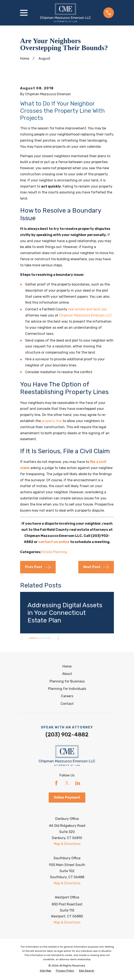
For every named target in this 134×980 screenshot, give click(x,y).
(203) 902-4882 (67, 735)
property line (52, 421)
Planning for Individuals (67, 689)
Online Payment (67, 797)
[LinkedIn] (78, 783)
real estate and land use (87, 309)
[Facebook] (56, 783)
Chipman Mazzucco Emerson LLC (85, 315)
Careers (67, 696)
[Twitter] (67, 783)
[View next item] (59, 638)
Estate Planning (54, 552)
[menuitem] (46, 971)
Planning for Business (67, 681)
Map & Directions (67, 844)
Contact (67, 704)
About (67, 674)
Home (67, 666)
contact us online (54, 542)
